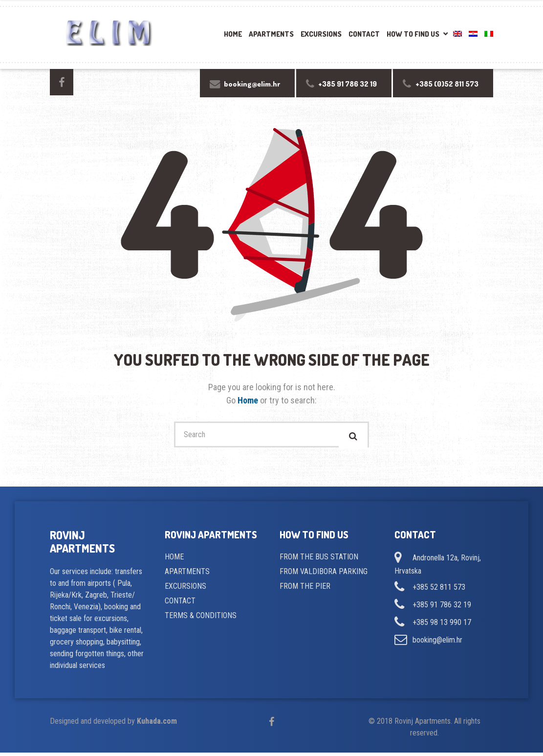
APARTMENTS (187, 575)
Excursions (321, 34)
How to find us (413, 34)
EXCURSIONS (185, 589)
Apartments (271, 34)
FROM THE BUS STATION (319, 560)
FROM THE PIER (305, 589)
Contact (364, 34)
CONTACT (180, 604)
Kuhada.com (157, 724)
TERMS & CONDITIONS (201, 619)
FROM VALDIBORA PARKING (324, 575)
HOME (174, 560)
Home (233, 34)
